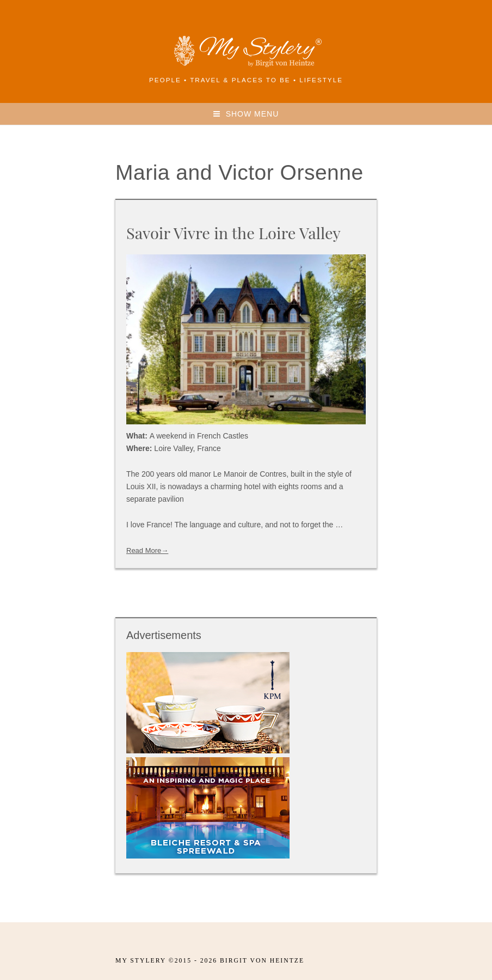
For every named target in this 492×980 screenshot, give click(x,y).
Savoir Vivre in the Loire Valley (233, 233)
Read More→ (147, 550)
